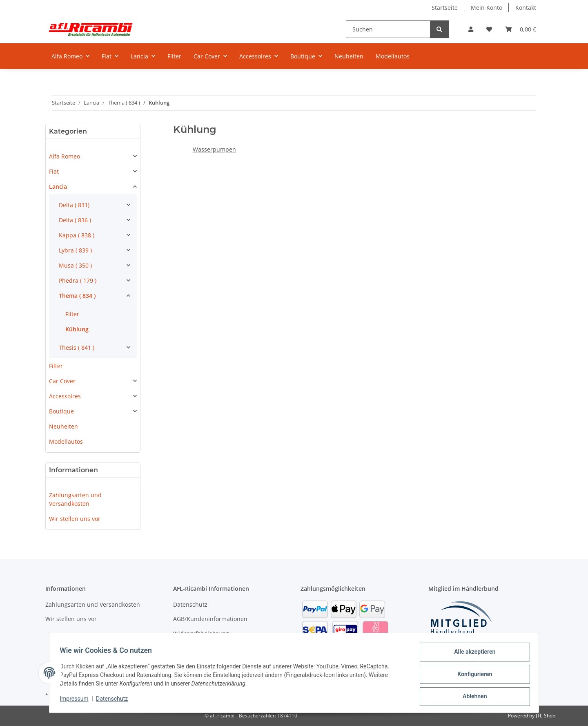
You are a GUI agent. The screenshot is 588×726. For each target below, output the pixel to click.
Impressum (77, 701)
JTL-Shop (546, 716)
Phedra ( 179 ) (78, 280)
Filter (72, 314)
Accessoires (65, 396)
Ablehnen (472, 697)
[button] (471, 29)
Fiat (54, 171)
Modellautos (66, 441)
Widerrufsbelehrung (201, 633)
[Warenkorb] (521, 29)
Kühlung (77, 329)
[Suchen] (388, 29)
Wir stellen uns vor (75, 519)
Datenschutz (115, 701)
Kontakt (526, 8)
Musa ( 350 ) (75, 265)
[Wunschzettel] (489, 29)
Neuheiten (63, 426)
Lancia (58, 187)
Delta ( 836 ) (75, 220)
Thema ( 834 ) (77, 296)
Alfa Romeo (65, 156)
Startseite (445, 8)
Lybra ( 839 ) (75, 250)
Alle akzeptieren (472, 655)
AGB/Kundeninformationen (210, 619)
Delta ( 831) (74, 205)
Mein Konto (487, 8)
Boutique (61, 411)
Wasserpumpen (214, 149)
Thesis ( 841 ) (77, 347)
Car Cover (62, 381)
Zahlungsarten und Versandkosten (75, 499)
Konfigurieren (472, 676)
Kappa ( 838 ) (77, 235)
